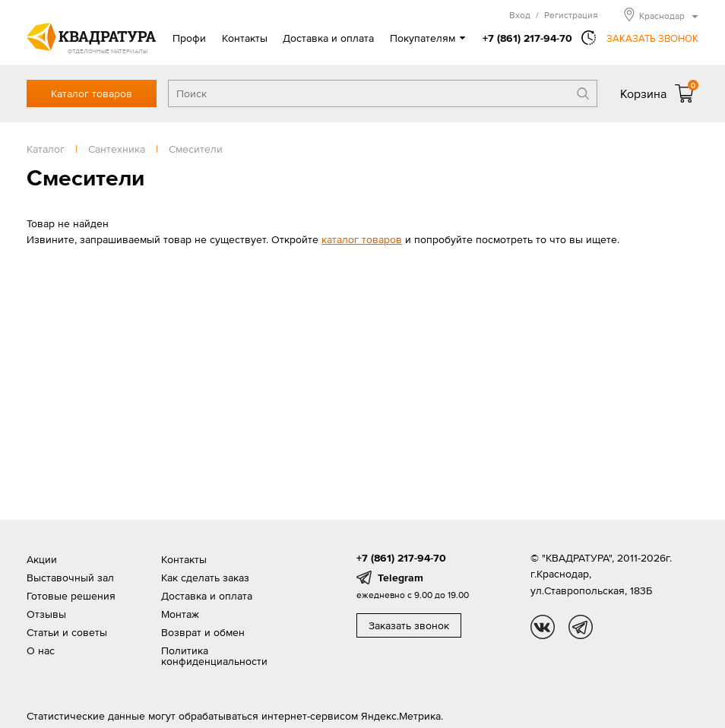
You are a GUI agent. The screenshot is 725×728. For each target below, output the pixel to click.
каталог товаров (362, 239)
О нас (41, 650)
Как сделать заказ (205, 578)
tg (581, 627)
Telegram (400, 578)
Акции (42, 559)
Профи (189, 38)
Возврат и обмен (203, 632)
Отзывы (46, 614)
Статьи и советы (67, 632)
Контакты (245, 38)
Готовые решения (71, 596)
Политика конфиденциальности (214, 656)
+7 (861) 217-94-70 (527, 38)
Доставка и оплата (328, 38)
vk (543, 627)
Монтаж (180, 614)
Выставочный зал (70, 578)
